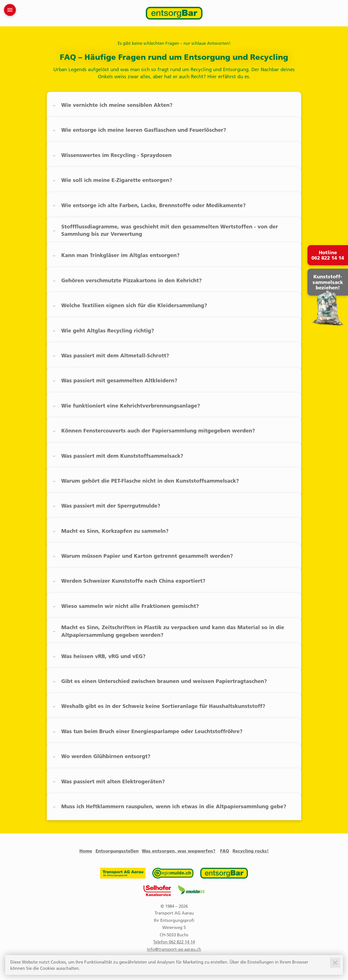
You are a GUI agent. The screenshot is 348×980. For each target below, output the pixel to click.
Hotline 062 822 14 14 (328, 255)
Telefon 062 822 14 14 (174, 942)
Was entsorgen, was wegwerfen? (179, 851)
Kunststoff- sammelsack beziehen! (328, 282)
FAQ (225, 851)
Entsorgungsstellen (117, 851)
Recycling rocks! (251, 851)
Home (86, 851)
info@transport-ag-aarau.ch (174, 949)
